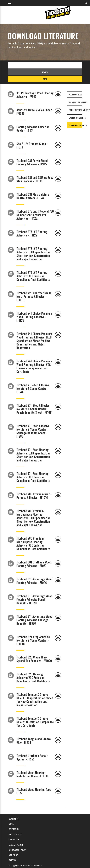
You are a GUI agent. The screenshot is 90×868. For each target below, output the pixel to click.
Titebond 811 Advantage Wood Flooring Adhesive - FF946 (34, 581)
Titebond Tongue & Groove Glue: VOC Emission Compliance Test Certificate (35, 722)
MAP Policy (13, 855)
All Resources (75, 94)
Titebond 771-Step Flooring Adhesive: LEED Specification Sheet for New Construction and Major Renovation (33, 455)
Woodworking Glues (76, 102)
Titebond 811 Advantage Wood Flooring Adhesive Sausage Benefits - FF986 (34, 620)
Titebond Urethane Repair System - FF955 (32, 757)
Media (11, 824)
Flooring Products (76, 125)
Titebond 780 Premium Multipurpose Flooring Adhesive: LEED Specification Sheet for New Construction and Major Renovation (33, 518)
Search (45, 72)
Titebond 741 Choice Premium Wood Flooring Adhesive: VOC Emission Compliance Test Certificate (34, 366)
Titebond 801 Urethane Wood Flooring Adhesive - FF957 (34, 564)
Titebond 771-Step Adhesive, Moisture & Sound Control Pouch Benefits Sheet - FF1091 (35, 409)
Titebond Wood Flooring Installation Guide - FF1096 (32, 774)
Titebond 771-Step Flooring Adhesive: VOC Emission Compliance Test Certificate (33, 477)
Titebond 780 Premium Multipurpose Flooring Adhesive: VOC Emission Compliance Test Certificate (33, 544)
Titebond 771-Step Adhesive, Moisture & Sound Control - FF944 (33, 388)
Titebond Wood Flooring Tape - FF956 (35, 791)
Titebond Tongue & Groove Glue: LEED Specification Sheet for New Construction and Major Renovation (35, 700)
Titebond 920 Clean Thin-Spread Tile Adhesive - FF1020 (34, 659)
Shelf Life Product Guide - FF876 (32, 145)
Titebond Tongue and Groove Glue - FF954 (34, 741)
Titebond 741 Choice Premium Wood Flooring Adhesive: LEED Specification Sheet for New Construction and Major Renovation (34, 341)
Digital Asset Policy (18, 850)
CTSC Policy (14, 839)
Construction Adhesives (76, 110)
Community (14, 819)
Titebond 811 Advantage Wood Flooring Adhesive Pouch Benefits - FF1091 (34, 599)
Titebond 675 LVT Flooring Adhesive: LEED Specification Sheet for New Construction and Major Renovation (33, 254)
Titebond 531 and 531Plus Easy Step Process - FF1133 (35, 179)
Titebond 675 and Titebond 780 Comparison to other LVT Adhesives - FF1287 (35, 215)
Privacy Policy (15, 834)
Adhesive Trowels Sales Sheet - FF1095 (35, 112)
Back (45, 79)
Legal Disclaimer (16, 845)
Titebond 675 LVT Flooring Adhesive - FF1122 (32, 233)
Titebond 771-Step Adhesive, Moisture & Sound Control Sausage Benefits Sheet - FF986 (33, 431)
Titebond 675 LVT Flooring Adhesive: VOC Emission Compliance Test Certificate (33, 276)
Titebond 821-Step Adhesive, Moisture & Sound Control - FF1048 (33, 640)
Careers (12, 860)
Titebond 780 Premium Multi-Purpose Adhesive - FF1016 (34, 496)
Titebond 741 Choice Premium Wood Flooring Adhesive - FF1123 (34, 317)
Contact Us (14, 829)
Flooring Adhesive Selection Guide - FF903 (33, 129)
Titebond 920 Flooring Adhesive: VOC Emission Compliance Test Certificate (33, 678)
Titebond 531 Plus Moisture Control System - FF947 (33, 196)
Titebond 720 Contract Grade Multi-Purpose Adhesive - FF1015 (34, 296)
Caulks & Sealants (76, 118)
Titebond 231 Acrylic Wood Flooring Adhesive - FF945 (32, 162)
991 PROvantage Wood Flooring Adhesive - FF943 (35, 95)
